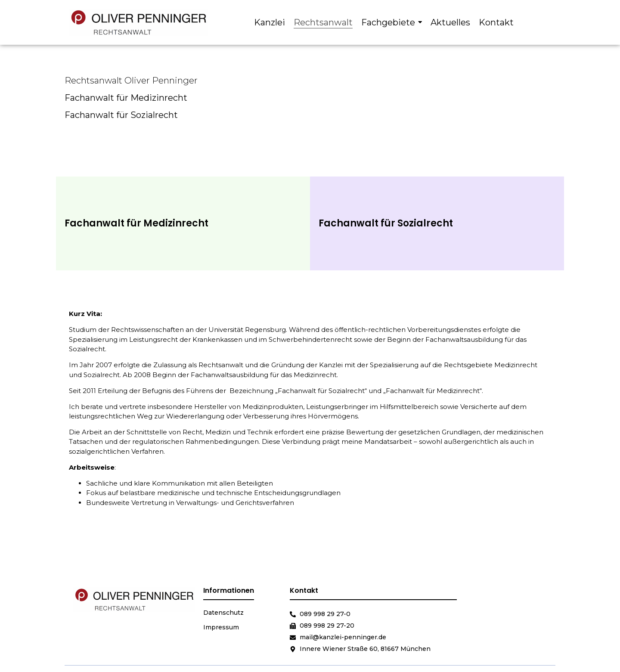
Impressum (221, 627)
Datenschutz (223, 613)
